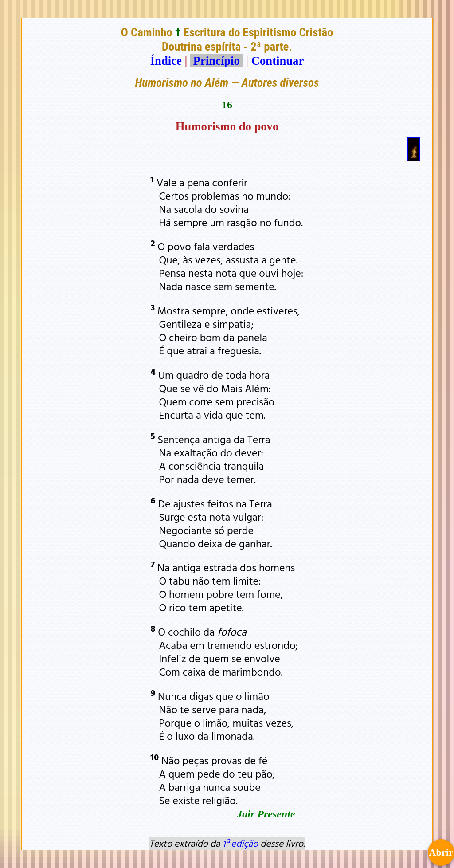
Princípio (216, 61)
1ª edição (240, 843)
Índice (166, 61)
